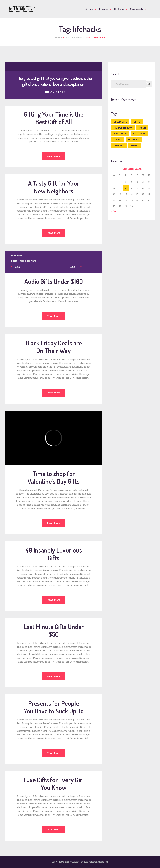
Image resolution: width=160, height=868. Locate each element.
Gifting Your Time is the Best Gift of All (54, 118)
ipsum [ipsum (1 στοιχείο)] (142, 128)
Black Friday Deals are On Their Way (54, 347)
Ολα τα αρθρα (73, 37)
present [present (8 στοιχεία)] (119, 146)
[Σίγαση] (81, 267)
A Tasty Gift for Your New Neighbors (54, 187)
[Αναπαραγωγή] (11, 267)
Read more (54, 156)
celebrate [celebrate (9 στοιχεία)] (120, 122)
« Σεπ (114, 211)
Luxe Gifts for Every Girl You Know (54, 784)
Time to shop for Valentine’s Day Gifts (54, 477)
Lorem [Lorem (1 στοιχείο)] (118, 140)
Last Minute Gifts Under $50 (54, 630)
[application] (54, 267)
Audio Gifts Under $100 (54, 281)
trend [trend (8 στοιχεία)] (135, 146)
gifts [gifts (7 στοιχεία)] (137, 122)
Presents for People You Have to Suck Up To (54, 707)
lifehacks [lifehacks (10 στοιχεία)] (139, 134)
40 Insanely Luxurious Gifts (54, 554)
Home (58, 37)
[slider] (45, 267)
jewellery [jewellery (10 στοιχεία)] (120, 134)
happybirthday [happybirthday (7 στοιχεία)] (123, 128)
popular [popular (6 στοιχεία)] (134, 140)
